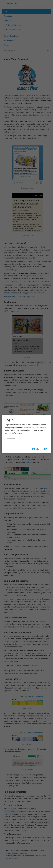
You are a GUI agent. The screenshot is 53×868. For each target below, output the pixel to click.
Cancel (35, 449)
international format (39, 427)
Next (45, 449)
